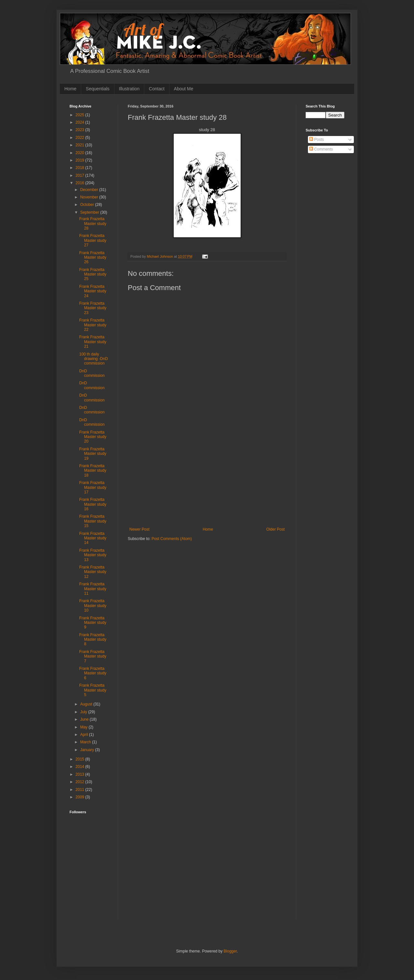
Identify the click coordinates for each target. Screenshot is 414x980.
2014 (81, 767)
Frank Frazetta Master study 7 (93, 656)
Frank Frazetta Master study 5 (93, 690)
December (90, 190)
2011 (81, 790)
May (84, 727)
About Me (184, 89)
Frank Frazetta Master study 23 (93, 308)
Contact (157, 89)
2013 (81, 774)
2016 (81, 183)
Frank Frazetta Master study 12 (93, 572)
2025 (81, 115)
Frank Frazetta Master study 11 (93, 589)
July (84, 712)
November (90, 197)
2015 (81, 759)
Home (70, 89)
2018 (81, 168)
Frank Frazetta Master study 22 (93, 325)
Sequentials (98, 89)
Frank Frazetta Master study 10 (93, 606)
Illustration (129, 89)
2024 (81, 122)
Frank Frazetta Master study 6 (93, 673)
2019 (81, 160)
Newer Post (139, 529)
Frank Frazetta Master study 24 (93, 291)
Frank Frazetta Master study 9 (93, 623)
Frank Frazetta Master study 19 (93, 454)
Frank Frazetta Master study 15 (93, 521)
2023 (81, 130)
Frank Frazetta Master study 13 (93, 555)
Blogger (230, 951)
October (88, 205)
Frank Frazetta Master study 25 (93, 274)
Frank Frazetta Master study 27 (93, 240)
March (86, 742)
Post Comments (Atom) (172, 539)
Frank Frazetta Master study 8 (93, 640)
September (90, 212)
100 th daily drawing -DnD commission (93, 359)
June (85, 719)
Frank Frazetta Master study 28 (93, 224)
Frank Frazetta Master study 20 (93, 437)
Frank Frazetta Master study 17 (93, 487)
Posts (316, 140)
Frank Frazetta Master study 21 (93, 342)
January (88, 750)
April (85, 735)
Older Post (275, 529)
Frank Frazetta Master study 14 (93, 538)
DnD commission (92, 373)
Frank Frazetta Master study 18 (93, 471)
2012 (81, 782)
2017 (81, 175)
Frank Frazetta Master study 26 (93, 258)
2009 (81, 797)
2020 (81, 153)
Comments (321, 149)
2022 (81, 138)
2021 (81, 145)
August (87, 704)
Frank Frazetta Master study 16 (93, 504)
